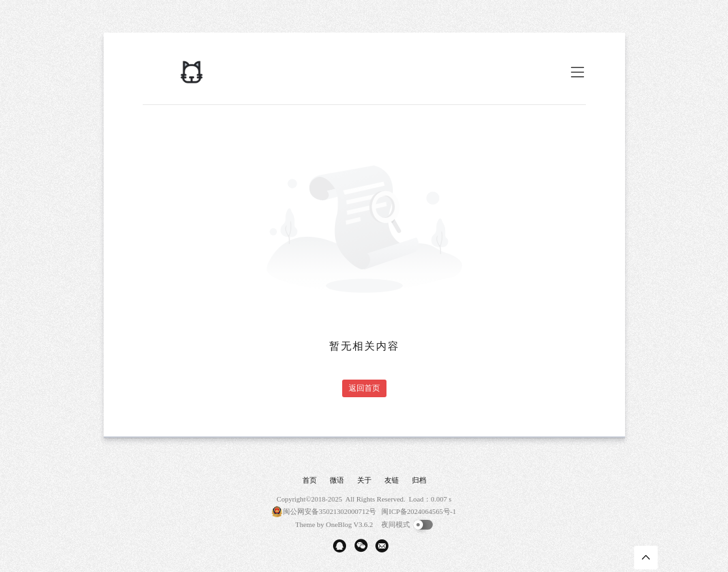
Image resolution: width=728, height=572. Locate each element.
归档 (419, 480)
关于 (364, 480)
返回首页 (364, 388)
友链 (392, 480)
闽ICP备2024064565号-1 (418, 511)
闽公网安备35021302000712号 (329, 511)
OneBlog (339, 524)
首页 (310, 480)
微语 (337, 480)
